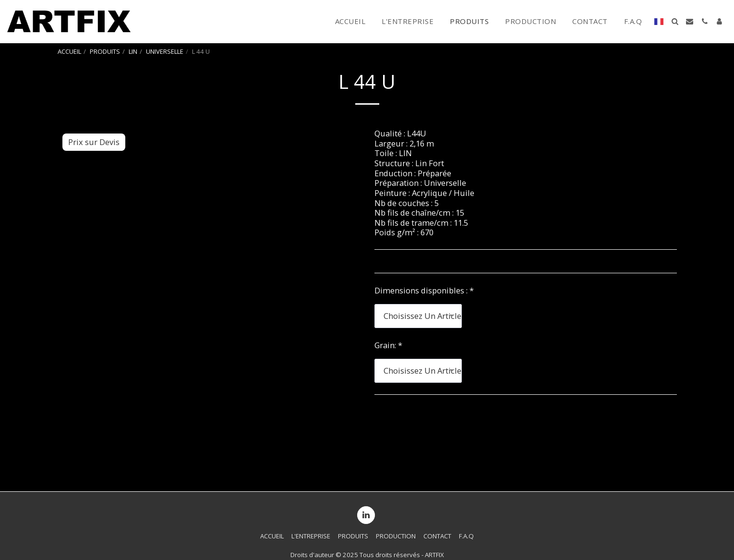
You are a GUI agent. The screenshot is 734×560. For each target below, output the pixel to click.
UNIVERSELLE (165, 51)
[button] (675, 21)
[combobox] (418, 316)
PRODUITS (105, 51)
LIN (133, 51)
